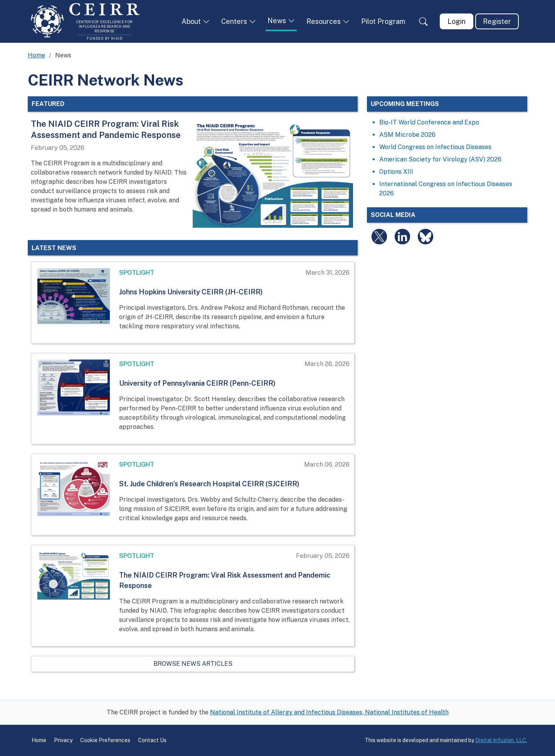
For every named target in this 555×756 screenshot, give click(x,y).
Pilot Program (383, 21)
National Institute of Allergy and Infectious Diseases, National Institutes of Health (329, 712)
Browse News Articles (193, 664)
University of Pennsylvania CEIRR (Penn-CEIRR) (197, 383)
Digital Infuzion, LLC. (501, 740)
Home (36, 55)
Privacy (63, 740)
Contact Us (152, 740)
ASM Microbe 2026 (407, 135)
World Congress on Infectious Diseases (435, 147)
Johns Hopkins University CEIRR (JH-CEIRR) (191, 292)
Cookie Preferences (105, 740)
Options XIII (396, 172)
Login (457, 21)
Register (497, 21)
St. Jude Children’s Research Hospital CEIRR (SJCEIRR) (209, 484)
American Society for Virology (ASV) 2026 (440, 159)
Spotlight (137, 273)
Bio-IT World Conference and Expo (429, 122)
